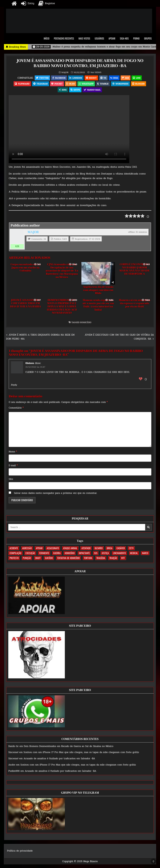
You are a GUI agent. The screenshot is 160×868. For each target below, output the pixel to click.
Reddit (91, 78)
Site (11, 480)
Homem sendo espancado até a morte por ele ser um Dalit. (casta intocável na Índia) (98, 306)
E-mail (13, 467)
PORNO (136, 38)
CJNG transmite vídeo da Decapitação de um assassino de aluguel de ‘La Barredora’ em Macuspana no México (62, 272)
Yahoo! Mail (93, 91)
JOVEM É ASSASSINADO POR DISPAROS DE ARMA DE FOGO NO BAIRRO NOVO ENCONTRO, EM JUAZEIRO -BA (80, 63)
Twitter (41, 78)
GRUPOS (148, 38)
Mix (126, 78)
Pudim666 (14, 772)
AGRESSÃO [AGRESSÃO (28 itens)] (27, 549)
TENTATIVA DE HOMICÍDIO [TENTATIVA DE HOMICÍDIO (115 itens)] (68, 559)
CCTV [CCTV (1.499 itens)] (131, 549)
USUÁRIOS (99, 38)
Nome (13, 453)
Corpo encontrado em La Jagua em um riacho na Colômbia (25, 269)
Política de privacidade (20, 852)
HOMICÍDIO (86, 324)
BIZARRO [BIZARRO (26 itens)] (99, 549)
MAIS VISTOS (84, 38)
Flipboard (21, 84)
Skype (75, 91)
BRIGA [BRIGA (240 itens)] (109, 549)
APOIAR (112, 38)
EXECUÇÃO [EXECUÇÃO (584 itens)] (30, 554)
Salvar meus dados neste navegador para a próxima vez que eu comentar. (56, 494)
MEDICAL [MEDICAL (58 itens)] (134, 554)
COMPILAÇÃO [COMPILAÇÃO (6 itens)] (15, 554)
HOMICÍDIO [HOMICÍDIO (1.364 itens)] (70, 554)
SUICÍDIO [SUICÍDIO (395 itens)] (49, 559)
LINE (138, 78)
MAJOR (65, 72)
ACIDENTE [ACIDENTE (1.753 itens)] (14, 549)
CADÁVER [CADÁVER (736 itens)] (121, 549)
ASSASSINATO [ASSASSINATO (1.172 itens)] (53, 549)
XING (62, 91)
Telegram (40, 84)
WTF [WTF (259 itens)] (123, 559)
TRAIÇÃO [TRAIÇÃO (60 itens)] (113, 559)
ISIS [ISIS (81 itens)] (96, 554)
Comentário (16, 409)
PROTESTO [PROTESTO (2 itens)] (14, 559)
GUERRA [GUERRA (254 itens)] (57, 554)
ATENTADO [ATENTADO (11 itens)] (86, 549)
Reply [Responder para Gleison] (14, 386)
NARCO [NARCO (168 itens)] (145, 554)
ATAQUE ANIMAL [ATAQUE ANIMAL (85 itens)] (70, 549)
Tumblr (103, 84)
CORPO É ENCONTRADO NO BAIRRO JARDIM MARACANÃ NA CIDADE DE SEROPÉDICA (135, 270)
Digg (115, 78)
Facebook (58, 78)
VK (104, 78)
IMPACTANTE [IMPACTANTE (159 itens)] (84, 554)
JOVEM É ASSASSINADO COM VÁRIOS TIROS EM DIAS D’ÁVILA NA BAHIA (25, 305)
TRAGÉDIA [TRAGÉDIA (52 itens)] (101, 559)
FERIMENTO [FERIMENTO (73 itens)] (44, 554)
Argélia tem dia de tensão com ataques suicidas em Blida (98, 291)
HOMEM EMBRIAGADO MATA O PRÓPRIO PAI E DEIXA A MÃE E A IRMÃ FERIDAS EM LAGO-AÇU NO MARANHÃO (62, 308)
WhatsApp (86, 84)
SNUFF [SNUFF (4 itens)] (38, 559)
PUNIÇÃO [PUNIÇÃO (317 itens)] (27, 559)
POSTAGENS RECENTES (64, 38)
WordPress (121, 84)
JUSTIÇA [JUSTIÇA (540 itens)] (105, 554)
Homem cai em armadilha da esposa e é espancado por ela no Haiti (135, 305)
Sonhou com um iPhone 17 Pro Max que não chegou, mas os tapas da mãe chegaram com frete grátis (81, 754)
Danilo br (13, 747)
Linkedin (75, 78)
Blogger (140, 84)
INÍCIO (47, 38)
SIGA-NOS (124, 38)
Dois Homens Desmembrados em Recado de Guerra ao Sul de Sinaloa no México (69, 747)
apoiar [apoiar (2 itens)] (39, 549)
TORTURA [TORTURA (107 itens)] (88, 559)
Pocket (56, 84)
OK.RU (70, 84)
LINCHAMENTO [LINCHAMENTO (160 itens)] (119, 554)
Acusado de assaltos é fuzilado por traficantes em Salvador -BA (59, 760)
